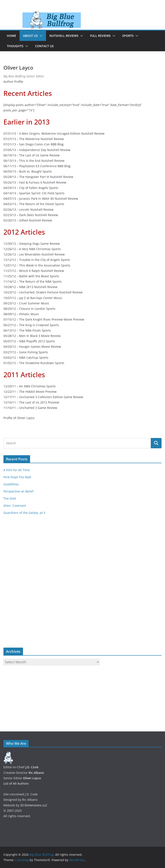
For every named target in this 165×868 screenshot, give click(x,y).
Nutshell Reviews (64, 36)
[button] (40, 36)
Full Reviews (100, 36)
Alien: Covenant (15, 506)
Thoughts (15, 46)
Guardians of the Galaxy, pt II (24, 513)
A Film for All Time (17, 470)
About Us (30, 36)
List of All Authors (16, 783)
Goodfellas (11, 484)
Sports (128, 36)
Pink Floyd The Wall (17, 477)
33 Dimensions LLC (34, 805)
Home (11, 36)
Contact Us (44, 46)
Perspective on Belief (18, 491)
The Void (10, 498)
